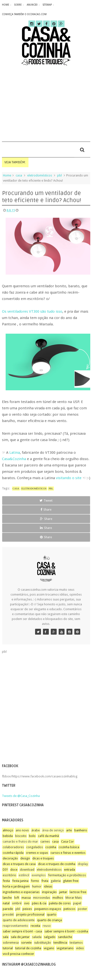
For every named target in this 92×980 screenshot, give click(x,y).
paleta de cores (60, 903)
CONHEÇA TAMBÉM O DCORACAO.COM (24, 14)
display (83, 864)
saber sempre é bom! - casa (22, 931)
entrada (70, 870)
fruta (45, 881)
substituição (43, 943)
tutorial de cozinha (28, 948)
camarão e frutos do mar (20, 841)
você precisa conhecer (18, 954)
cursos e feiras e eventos (68, 853)
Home (7, 175)
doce (14, 870)
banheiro (81, 830)
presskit (8, 914)
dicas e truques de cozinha (57, 864)
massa (26, 898)
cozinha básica (69, 847)
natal (6, 903)
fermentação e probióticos (67, 875)
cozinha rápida (13, 853)
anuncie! (32, 5)
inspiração (49, 892)
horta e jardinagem (16, 886)
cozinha (51, 847)
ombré (17, 903)
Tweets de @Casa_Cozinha (21, 796)
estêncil (24, 875)
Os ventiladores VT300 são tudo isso (32, 311)
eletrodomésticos (40, 175)
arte (69, 830)
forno (35, 881)
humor (37, 886)
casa (19, 175)
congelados (35, 847)
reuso (47, 926)
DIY (5, 870)
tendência (60, 943)
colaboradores (13, 847)
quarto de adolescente (19, 920)
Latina (15, 453)
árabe (36, 830)
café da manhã (48, 836)
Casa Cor (67, 841)
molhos (58, 898)
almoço (8, 830)
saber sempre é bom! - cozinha (66, 931)
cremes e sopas (37, 853)
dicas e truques (43, 858)
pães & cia (39, 903)
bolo (32, 836)
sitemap (47, 5)
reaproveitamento (15, 926)
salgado (50, 937)
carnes (45, 841)
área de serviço (53, 830)
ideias (48, 886)
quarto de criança (49, 920)
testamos (76, 943)
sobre (18, 5)
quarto (52, 914)
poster (82, 909)
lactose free (78, 892)
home (6, 5)
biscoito (21, 836)
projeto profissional (30, 914)
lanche (7, 898)
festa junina (20, 881)
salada (37, 937)
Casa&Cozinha (14, 459)
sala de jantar (20, 937)
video (80, 948)
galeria (56, 881)
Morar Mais (74, 898)
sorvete (26, 943)
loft (17, 898)
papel (77, 903)
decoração (10, 858)
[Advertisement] (46, 104)
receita (35, 926)
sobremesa (11, 943)
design (25, 858)
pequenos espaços (48, 909)
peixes (27, 909)
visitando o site (69, 478)
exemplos (39, 875)
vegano (49, 948)
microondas (42, 898)
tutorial (8, 948)
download (27, 870)
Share (46, 510)
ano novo (22, 830)
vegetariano (65, 948)
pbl (59, 175)
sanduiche (65, 937)
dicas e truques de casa (19, 864)
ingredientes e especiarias (21, 892)
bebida (8, 836)
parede (8, 909)
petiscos (69, 909)
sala (6, 937)
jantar (63, 892)
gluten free (71, 881)
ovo (27, 903)
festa (6, 881)
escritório (9, 875)
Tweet (46, 500)
